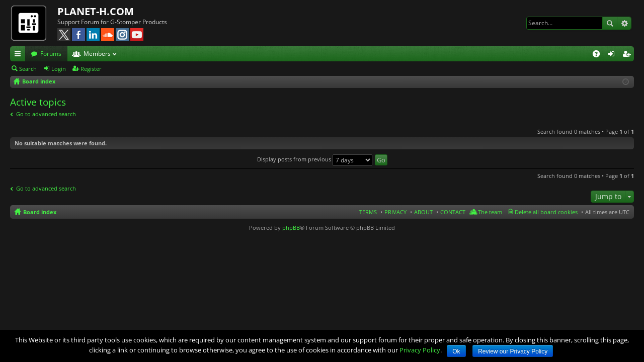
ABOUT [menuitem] (423, 212)
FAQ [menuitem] (599, 55)
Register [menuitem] (628, 55)
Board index (40, 212)
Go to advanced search (46, 114)
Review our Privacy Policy (513, 351)
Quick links (20, 55)
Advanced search (624, 23)
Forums (51, 54)
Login (59, 69)
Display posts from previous (315, 159)
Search (610, 23)
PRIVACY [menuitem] (395, 212)
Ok (456, 351)
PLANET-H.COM (96, 11)
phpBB (291, 228)
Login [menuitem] (613, 55)
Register (91, 69)
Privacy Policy (420, 350)
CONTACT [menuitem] (453, 212)
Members (97, 54)
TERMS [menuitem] (368, 212)
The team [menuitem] (490, 212)
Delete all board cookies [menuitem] (546, 212)
